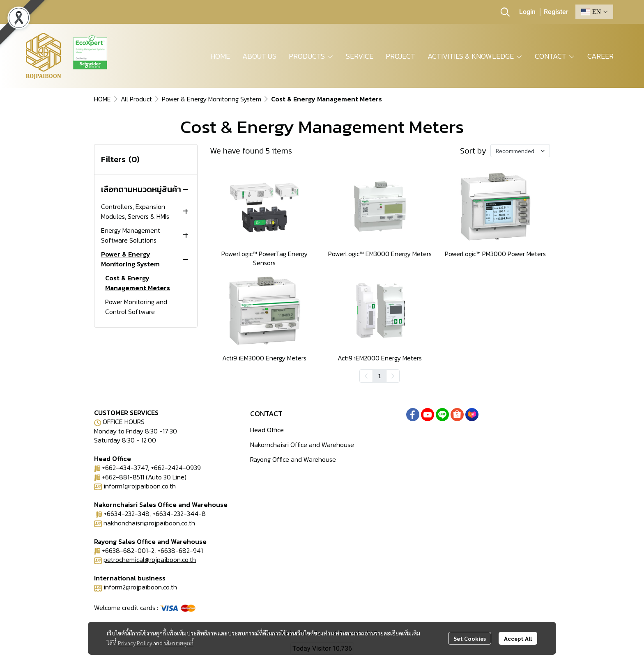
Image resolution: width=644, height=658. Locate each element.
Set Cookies (470, 638)
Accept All (518, 638)
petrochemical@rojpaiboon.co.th (150, 559)
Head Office (267, 430)
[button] (505, 12)
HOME (102, 99)
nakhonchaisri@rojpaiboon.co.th (149, 523)
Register (556, 12)
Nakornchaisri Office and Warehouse (302, 445)
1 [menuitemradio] (379, 376)
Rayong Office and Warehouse (293, 459)
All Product (136, 99)
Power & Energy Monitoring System (212, 99)
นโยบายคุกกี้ (179, 643)
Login (527, 12)
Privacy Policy (135, 643)
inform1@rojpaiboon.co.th (140, 486)
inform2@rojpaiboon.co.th (140, 587)
